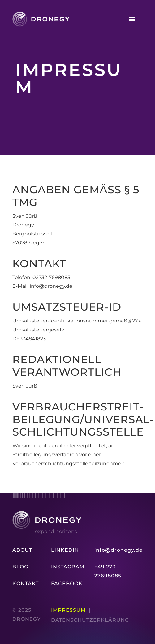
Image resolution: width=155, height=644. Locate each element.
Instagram (68, 567)
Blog (20, 567)
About (22, 550)
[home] (41, 19)
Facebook (67, 583)
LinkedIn (65, 550)
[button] (132, 19)
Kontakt (26, 583)
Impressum (68, 610)
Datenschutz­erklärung (90, 620)
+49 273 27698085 (108, 571)
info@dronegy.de (118, 550)
